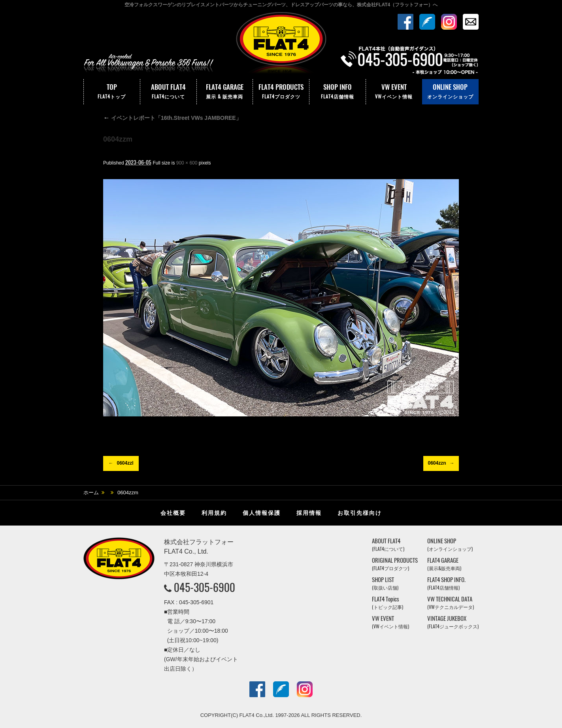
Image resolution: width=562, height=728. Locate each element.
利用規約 (214, 513)
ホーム (91, 493)
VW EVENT (394, 92)
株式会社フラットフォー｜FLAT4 (281, 45)
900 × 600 (187, 163)
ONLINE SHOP (450, 92)
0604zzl (125, 463)
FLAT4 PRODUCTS (281, 92)
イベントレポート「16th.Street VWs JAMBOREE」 (172, 118)
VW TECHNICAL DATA (451, 603)
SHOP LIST (385, 583)
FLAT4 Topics (388, 603)
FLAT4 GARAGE (225, 92)
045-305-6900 (205, 587)
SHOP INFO (338, 92)
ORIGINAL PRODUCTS (395, 564)
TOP (112, 92)
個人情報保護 (262, 513)
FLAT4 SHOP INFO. (446, 583)
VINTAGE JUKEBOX (453, 622)
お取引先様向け (360, 513)
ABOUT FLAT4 (168, 92)
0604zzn (437, 463)
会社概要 (173, 513)
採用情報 (309, 513)
